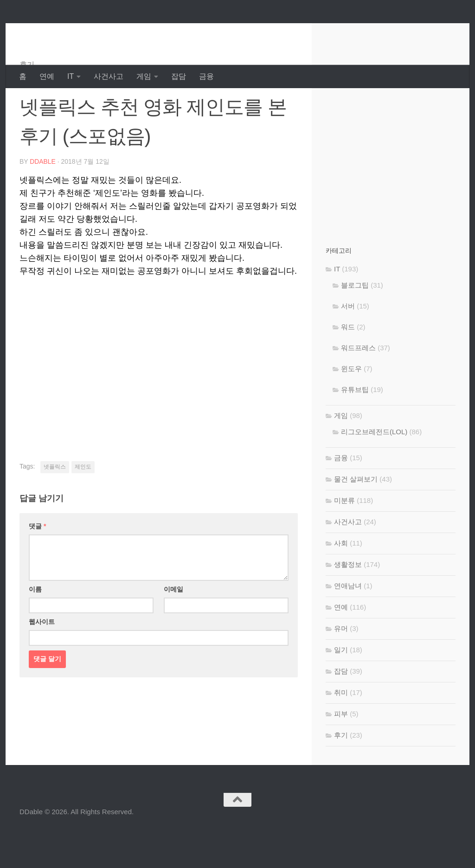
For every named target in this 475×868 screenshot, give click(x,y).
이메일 (173, 626)
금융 (206, 76)
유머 (341, 665)
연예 (47, 76)
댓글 (37, 563)
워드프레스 (358, 385)
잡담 (179, 76)
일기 (341, 687)
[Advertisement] (159, 393)
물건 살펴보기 (356, 516)
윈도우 (351, 406)
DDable (52, 32)
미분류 (344, 537)
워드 (348, 364)
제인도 (83, 504)
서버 (348, 343)
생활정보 (348, 601)
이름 (35, 626)
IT (71, 76)
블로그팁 (355, 322)
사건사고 (109, 76)
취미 (341, 730)
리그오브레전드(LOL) (374, 469)
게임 (144, 76)
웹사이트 (42, 659)
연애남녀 (348, 623)
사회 (341, 580)
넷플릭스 (55, 504)
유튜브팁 (355, 427)
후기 (27, 102)
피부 (341, 751)
